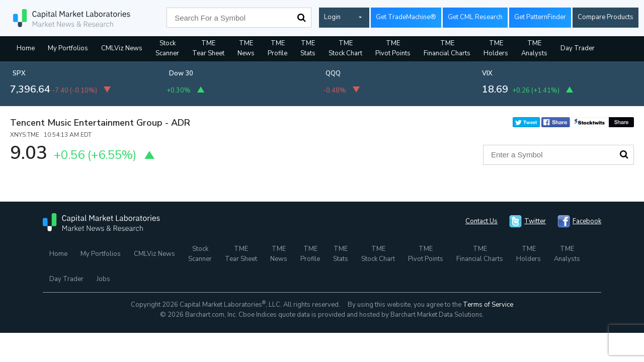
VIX (487, 73)
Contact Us (481, 221)
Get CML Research (475, 17)
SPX (19, 73)
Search (301, 18)
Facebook (587, 221)
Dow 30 (181, 73)
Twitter (535, 221)
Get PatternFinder (540, 17)
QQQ (333, 73)
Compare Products (606, 17)
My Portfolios (68, 48)
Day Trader (578, 48)
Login (332, 17)
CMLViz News (122, 48)
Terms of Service (488, 305)
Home (26, 48)
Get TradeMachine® (406, 17)
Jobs (103, 279)
